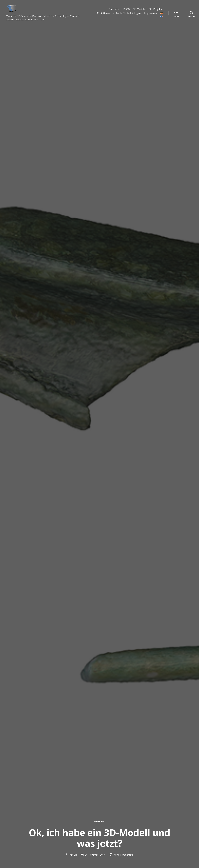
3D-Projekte (156, 11)
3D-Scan (100, 821)
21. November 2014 (95, 855)
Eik (75, 855)
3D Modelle (140, 11)
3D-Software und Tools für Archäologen (119, 15)
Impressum (150, 15)
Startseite (114, 11)
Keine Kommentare (124, 855)
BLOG (127, 11)
